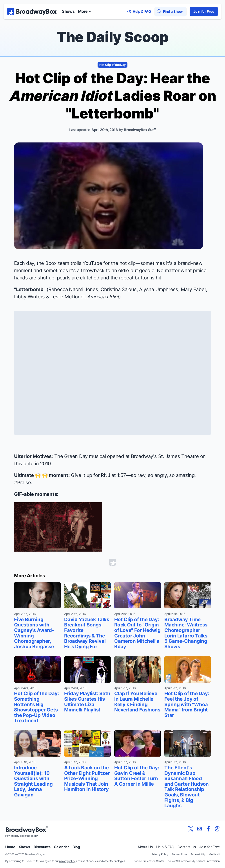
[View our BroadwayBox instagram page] (200, 829)
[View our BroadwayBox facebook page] (208, 829)
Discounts (42, 847)
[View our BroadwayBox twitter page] (191, 829)
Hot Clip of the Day (112, 65)
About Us (145, 847)
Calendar (61, 847)
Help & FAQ (165, 847)
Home (10, 847)
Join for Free (204, 11)
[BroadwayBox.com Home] (32, 11)
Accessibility (198, 854)
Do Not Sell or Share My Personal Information (194, 861)
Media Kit (214, 854)
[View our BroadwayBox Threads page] (217, 829)
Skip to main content (112, 0)
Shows (68, 11)
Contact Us (187, 847)
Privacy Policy (160, 854)
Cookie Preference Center (149, 861)
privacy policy (67, 861)
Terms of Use (179, 854)
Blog (76, 847)
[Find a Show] (171, 11)
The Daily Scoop (112, 37)
